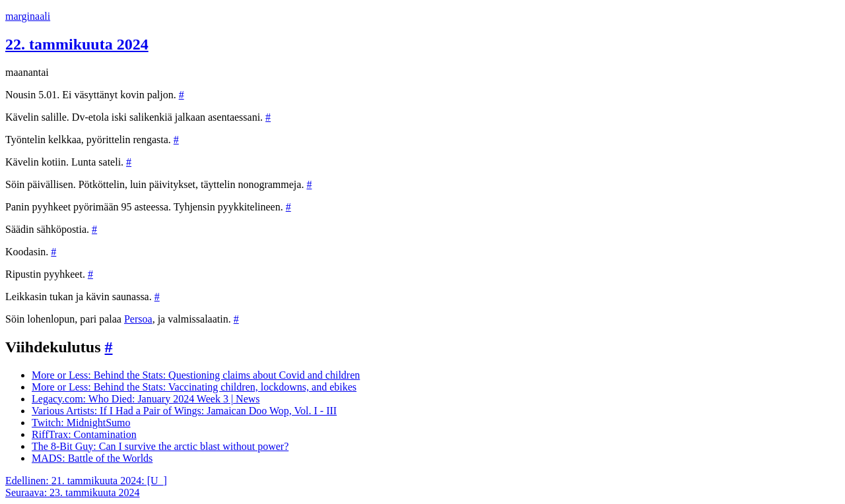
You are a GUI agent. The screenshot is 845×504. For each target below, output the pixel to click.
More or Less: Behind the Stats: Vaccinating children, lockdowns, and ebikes (194, 387)
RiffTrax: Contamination (84, 434)
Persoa (138, 319)
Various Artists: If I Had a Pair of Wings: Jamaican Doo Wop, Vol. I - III (184, 411)
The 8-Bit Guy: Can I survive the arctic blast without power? (160, 446)
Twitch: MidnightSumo (81, 423)
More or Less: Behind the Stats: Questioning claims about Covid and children (196, 375)
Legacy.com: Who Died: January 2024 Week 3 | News (146, 399)
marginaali (28, 16)
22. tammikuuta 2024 (77, 44)
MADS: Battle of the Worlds (92, 458)
